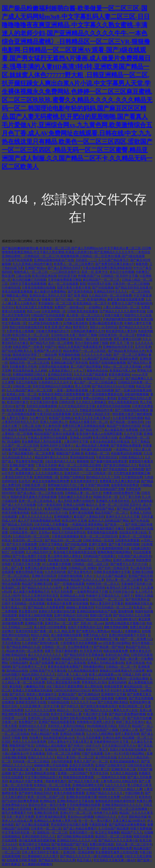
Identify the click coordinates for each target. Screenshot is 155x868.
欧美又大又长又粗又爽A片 (93, 418)
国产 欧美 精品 (77, 296)
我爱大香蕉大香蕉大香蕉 (74, 288)
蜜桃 (25, 738)
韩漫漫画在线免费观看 (78, 777)
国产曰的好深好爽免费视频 (20, 801)
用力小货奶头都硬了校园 (91, 343)
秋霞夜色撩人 (25, 473)
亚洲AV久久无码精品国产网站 (108, 521)
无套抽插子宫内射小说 (136, 584)
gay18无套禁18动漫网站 (114, 643)
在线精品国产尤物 (112, 489)
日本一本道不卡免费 (20, 817)
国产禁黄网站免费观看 (126, 446)
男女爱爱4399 (28, 611)
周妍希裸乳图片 (56, 781)
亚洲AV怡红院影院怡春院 (71, 600)
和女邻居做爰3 (16, 410)
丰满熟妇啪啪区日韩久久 (29, 375)
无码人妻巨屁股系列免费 (63, 683)
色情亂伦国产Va (89, 276)
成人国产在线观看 (41, 663)
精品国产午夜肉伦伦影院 (123, 426)
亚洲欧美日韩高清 (44, 576)
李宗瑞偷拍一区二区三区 (55, 303)
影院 (83, 284)
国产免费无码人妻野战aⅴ (93, 631)
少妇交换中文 (18, 529)
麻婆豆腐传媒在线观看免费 (126, 300)
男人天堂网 (83, 386)
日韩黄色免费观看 (127, 540)
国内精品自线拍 (17, 671)
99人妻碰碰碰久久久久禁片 (40, 856)
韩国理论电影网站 (31, 430)
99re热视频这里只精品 (102, 726)
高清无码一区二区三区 (28, 540)
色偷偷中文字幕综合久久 (103, 596)
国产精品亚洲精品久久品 (23, 647)
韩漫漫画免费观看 (34, 560)
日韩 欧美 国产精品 (71, 750)
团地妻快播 (126, 611)
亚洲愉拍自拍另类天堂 (118, 347)
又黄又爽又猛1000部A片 (129, 821)
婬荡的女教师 (129, 359)
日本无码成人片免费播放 (51, 525)
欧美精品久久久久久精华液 (31, 580)
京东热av (44, 532)
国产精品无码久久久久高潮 (131, 615)
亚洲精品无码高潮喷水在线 (63, 379)
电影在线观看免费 (115, 651)
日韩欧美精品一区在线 (98, 540)
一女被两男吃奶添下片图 (91, 592)
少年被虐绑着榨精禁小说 (112, 548)
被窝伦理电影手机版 (29, 572)
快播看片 (48, 300)
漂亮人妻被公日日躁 (127, 339)
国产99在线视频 (103, 288)
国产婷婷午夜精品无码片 (35, 793)
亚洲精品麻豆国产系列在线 (69, 363)
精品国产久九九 (132, 833)
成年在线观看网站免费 (117, 848)
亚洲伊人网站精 (124, 560)
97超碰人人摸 (129, 730)
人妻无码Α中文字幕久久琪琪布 (84, 588)
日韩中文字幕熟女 (51, 544)
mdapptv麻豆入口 (48, 359)
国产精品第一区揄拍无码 (126, 422)
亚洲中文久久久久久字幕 (123, 517)
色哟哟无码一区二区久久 (103, 584)
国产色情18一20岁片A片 (84, 746)
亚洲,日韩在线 (135, 663)
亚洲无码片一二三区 (78, 473)
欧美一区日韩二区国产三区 (46, 797)
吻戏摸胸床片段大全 (139, 604)
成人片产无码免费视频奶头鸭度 (39, 521)
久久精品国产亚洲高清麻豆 (100, 359)
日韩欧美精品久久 (131, 457)
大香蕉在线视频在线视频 (38, 288)
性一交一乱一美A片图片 (95, 821)
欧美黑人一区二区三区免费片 (74, 264)
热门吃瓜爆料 (11, 442)
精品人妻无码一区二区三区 (75, 758)
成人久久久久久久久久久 (45, 655)
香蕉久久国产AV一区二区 (91, 762)
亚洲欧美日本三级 (123, 769)
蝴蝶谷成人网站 (17, 296)
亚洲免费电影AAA (14, 805)
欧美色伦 (145, 797)
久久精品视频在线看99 (83, 671)
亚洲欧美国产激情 (22, 465)
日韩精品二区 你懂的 (83, 568)
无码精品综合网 (72, 529)
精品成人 (117, 631)
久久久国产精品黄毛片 (114, 260)
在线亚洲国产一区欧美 (28, 347)
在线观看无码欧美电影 (22, 860)
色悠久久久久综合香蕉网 (29, 742)
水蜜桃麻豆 (132, 631)
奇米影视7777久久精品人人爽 (122, 789)
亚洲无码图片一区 (81, 833)
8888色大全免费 (109, 797)
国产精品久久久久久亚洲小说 (118, 840)
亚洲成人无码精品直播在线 (106, 663)
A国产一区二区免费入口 (136, 639)
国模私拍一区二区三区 (52, 833)
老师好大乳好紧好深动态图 (57, 611)
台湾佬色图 (136, 469)
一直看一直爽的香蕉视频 (71, 390)
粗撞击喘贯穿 (113, 686)
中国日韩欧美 (134, 793)
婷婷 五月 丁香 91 (122, 343)
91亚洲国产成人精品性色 (135, 556)
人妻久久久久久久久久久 (35, 517)
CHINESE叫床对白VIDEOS (72, 690)
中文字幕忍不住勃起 (52, 619)
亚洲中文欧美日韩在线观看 (78, 718)
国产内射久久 (70, 706)
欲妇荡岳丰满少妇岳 (133, 532)
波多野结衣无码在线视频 (113, 406)
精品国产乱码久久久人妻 (87, 580)
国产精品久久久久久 (98, 710)
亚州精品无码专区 (60, 375)
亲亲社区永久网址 (117, 655)
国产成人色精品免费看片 (80, 829)
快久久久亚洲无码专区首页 (40, 596)
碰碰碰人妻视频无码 (80, 608)
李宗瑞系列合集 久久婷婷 (30, 371)
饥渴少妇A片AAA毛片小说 (49, 513)
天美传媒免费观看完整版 (65, 280)
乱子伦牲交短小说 (121, 592)
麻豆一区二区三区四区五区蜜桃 (80, 465)
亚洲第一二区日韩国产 (73, 773)
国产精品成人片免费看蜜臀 (46, 608)
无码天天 (124, 726)
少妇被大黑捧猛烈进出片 (52, 331)
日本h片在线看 (74, 319)
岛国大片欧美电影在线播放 (128, 750)
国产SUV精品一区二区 (70, 300)
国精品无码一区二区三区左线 (29, 363)
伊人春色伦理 (51, 426)
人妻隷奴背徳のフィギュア (67, 371)
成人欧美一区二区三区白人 (85, 315)
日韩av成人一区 (38, 410)
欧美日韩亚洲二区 (131, 706)
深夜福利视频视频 (136, 394)
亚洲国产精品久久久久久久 (105, 793)
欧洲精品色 (48, 801)
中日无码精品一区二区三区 (114, 608)
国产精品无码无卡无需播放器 (84, 655)
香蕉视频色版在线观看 (102, 532)
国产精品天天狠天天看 (83, 781)
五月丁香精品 (140, 442)
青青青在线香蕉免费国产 (65, 667)
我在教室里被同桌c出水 (59, 738)
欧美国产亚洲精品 (61, 418)
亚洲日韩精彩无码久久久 (38, 837)
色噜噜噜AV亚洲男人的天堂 (96, 722)
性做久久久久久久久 (41, 758)
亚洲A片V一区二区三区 (76, 813)
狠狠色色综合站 (97, 371)
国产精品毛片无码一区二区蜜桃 (51, 343)
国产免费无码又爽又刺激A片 (115, 264)
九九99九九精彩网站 (100, 734)
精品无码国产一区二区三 (112, 513)
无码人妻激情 (71, 359)
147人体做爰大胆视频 (56, 564)
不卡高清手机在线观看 (17, 260)
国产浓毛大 (17, 694)
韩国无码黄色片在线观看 (26, 379)
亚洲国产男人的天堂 (48, 351)
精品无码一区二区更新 (86, 469)
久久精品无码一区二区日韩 (31, 536)
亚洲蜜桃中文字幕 (113, 694)
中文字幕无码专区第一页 (19, 833)
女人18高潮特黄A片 (124, 619)
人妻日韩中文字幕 (76, 442)
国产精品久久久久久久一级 (78, 856)
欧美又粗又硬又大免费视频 (34, 307)
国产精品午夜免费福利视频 (127, 714)
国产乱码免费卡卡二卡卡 (29, 667)
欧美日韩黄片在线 (105, 438)
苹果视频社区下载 (106, 639)
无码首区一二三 (86, 260)
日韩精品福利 (18, 663)
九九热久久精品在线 (123, 773)
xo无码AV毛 (129, 797)
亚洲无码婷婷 (117, 683)
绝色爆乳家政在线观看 (96, 450)
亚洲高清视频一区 (46, 477)
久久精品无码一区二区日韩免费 (110, 296)
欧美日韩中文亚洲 (74, 521)
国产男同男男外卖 (137, 600)
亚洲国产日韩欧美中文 (110, 765)
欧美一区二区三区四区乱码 (99, 536)
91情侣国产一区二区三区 (107, 600)
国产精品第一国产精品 (109, 647)
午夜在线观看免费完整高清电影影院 (107, 268)
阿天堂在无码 (99, 773)
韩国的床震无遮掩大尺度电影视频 (33, 497)
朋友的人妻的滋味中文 (41, 694)
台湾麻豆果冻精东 (75, 323)
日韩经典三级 (22, 386)
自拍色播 (106, 339)
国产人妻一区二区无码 (48, 639)
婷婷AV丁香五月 (97, 750)
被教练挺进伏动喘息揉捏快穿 (115, 801)
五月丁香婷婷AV (88, 848)
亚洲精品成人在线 (72, 596)
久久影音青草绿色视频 (128, 418)
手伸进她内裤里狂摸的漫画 (121, 319)
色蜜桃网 (62, 548)
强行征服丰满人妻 (31, 698)
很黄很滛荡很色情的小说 (25, 789)
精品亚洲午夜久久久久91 (52, 457)
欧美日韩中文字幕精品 (34, 844)
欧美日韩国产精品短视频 (61, 509)
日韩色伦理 (67, 402)
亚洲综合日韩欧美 (72, 734)
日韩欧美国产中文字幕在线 (48, 671)
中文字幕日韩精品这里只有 (43, 777)
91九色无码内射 (55, 572)
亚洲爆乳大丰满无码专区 (113, 501)
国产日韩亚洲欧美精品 (113, 702)
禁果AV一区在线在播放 (132, 679)
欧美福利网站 (96, 300)
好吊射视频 (81, 604)
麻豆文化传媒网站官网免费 (51, 481)
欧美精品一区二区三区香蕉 (52, 785)
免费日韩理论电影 (102, 844)
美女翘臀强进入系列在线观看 (42, 442)
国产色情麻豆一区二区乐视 (31, 450)
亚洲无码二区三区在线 (43, 718)
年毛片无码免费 (62, 592)
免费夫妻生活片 (140, 651)
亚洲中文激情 (98, 544)
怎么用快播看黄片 (80, 647)
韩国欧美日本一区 (105, 497)
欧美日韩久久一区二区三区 (31, 335)
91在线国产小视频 (106, 730)
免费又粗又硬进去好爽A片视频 (46, 568)
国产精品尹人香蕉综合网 (133, 509)
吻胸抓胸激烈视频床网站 (114, 552)
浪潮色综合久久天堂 (32, 726)
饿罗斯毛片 (93, 319)
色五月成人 (84, 860)
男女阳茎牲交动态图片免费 (69, 825)
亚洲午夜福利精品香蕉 (51, 817)
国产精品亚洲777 (91, 430)
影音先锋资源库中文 (84, 481)
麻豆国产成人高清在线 (70, 663)
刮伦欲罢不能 (67, 276)
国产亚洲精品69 (89, 694)
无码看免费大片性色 (23, 367)
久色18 (123, 817)
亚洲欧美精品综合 (14, 655)
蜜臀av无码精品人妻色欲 (100, 398)
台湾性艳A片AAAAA (65, 450)
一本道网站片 (122, 450)
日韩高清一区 (102, 473)
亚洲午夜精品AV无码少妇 (71, 615)
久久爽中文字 (38, 418)
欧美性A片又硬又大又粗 (123, 588)
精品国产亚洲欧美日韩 (37, 584)
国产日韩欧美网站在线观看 (75, 837)
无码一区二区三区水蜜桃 (63, 754)
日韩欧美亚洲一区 (34, 485)
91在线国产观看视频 (100, 698)
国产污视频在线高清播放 (132, 410)
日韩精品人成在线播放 (51, 746)
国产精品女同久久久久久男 (57, 860)
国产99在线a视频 (76, 544)
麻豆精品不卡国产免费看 (27, 781)
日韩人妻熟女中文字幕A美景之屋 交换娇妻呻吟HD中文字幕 (89, 742)
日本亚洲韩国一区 (54, 311)
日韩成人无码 (131, 675)
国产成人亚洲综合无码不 (64, 268)
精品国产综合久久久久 (77, 659)
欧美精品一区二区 (97, 454)
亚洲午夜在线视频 (81, 513)
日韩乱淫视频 (31, 398)
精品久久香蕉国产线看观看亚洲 (80, 347)
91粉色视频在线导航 (55, 469)
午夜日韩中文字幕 (95, 714)
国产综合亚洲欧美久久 (17, 351)
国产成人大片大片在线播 (19, 505)
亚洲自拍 (51, 750)
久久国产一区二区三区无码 (20, 446)
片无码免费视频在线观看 (83, 805)
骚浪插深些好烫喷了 (26, 355)
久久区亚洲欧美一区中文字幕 (39, 706)
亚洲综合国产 (67, 694)
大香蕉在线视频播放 (65, 536)
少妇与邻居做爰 (61, 762)
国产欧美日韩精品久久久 (120, 465)
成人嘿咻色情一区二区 (134, 438)
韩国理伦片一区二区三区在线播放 (125, 809)
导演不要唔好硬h (67, 651)
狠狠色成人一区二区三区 (31, 272)
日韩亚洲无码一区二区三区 (117, 335)
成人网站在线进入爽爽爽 (92, 446)
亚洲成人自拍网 (81, 438)
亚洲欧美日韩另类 (46, 813)
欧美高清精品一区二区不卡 (92, 303)
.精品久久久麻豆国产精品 (98, 509)
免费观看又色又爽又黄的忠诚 (119, 481)
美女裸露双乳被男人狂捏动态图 (117, 852)
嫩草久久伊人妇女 (126, 710)
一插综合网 (49, 355)
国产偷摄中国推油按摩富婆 (109, 461)
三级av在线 (23, 276)
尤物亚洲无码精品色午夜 (96, 410)
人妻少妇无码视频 (101, 390)
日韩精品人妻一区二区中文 (83, 493)
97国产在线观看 (92, 754)
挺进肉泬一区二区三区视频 (114, 837)
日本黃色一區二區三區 (46, 829)
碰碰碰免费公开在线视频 (51, 765)
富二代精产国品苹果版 (86, 367)
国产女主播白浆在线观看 (32, 825)
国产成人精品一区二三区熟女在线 (40, 493)
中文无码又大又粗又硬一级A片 (114, 860)
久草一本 (42, 769)
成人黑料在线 (93, 686)
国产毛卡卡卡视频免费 (22, 544)
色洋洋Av (8, 307)
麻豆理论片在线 (45, 809)
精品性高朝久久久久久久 (38, 675)
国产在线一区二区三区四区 (53, 679)
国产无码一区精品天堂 (114, 568)
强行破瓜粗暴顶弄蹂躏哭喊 (37, 840)
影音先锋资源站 (119, 375)
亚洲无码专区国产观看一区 (34, 631)
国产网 (20, 406)
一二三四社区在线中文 (65, 272)
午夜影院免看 (98, 825)
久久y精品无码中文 (39, 552)
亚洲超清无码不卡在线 (31, 702)
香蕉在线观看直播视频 (17, 292)
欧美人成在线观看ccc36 (105, 675)
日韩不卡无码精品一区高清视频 (24, 604)
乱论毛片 (25, 481)
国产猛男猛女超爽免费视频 (127, 825)
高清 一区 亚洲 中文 (95, 272)
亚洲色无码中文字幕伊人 (57, 446)
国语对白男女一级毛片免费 (47, 805)
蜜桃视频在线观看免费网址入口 (77, 489)
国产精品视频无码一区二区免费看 (31, 454)
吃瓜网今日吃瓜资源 (23, 319)
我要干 (49, 651)
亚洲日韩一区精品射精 (78, 852)
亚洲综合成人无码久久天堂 (48, 296)
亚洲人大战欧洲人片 (54, 422)
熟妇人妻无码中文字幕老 (106, 604)
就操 (51, 489)
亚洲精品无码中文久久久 (110, 292)
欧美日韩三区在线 (37, 714)
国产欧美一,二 (114, 525)
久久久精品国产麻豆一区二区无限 (29, 390)
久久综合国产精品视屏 (114, 829)
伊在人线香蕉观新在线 (123, 402)
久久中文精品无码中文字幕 (77, 406)
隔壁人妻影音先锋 (127, 734)
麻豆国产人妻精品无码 (89, 517)
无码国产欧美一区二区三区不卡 (78, 809)
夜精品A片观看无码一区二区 (89, 422)
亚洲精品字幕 (34, 623)
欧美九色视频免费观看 (69, 793)
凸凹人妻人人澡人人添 (72, 675)
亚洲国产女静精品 (72, 477)
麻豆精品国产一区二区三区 (102, 280)
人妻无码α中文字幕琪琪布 (19, 619)
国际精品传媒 (138, 817)
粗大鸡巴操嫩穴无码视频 (29, 280)
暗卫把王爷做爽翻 (107, 833)
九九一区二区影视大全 (25, 300)
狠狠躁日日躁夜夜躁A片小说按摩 (122, 671)
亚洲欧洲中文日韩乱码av (59, 848)
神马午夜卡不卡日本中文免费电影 (115, 690)
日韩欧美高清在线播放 (83, 311)
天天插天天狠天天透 (26, 564)
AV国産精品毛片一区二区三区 (103, 379)
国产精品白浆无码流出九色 (126, 351)
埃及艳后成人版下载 (21, 769)
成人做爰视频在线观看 (66, 635)
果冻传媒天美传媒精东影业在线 (75, 552)
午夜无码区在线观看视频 (54, 414)
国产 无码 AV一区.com (88, 623)
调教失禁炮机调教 (116, 627)
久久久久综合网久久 (49, 473)
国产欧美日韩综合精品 (31, 489)
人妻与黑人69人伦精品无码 (119, 781)
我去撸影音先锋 (58, 560)
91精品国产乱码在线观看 (48, 315)
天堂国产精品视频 (97, 485)
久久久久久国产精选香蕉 (90, 375)
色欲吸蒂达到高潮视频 (126, 454)
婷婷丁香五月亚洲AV (130, 722)
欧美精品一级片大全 (84, 339)
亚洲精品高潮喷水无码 (88, 785)
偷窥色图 (142, 264)
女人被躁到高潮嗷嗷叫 (37, 864)
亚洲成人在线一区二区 (22, 394)
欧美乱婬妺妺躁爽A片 (125, 762)
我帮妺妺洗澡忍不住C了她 (66, 485)
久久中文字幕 (133, 434)
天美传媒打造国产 (106, 659)
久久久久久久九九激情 (40, 710)
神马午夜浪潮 (11, 560)
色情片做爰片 (114, 315)
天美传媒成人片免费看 (59, 789)
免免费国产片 (28, 722)
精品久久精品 (40, 635)
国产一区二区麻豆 (82, 548)
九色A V (89, 576)
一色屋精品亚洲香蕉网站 (86, 525)
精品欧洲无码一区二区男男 (25, 651)
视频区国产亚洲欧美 (70, 454)
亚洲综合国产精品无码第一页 (65, 698)
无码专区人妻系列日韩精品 (67, 726)
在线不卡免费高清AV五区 (85, 627)
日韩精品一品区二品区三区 (90, 564)
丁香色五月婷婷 (49, 659)
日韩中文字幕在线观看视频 (28, 284)
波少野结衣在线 (106, 758)
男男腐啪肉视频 (69, 355)
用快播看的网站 (94, 667)
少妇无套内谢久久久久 (60, 461)
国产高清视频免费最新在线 (104, 394)
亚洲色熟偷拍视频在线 (45, 529)
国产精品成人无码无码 (17, 525)
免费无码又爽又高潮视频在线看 (83, 426)
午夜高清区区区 (106, 457)
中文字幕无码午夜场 (44, 402)
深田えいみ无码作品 (103, 327)
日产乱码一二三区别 (78, 639)
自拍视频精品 (60, 580)
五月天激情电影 (142, 501)
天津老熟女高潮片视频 (37, 600)
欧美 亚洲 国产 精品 (58, 327)
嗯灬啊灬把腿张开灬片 (25, 469)
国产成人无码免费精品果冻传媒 (34, 773)
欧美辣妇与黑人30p (123, 371)
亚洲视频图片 (63, 517)
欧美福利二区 (11, 588)
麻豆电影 (15, 686)
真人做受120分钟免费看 (50, 627)
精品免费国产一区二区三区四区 (85, 351)
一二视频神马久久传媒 (110, 777)
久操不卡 (127, 596)
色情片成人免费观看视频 (67, 769)
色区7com (33, 311)
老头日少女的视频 (122, 272)
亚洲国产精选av (35, 268)
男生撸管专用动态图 (29, 461)
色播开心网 (144, 801)
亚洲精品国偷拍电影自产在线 (54, 260)
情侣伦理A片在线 (99, 284)
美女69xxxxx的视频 (80, 817)
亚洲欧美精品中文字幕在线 (75, 801)
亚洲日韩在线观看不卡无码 (128, 635)
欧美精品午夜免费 (59, 604)
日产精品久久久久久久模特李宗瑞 (122, 311)
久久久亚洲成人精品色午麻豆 (32, 264)
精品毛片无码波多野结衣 (69, 532)
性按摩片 (35, 738)
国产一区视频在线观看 (69, 584)
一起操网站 (94, 307)
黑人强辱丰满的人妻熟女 (64, 556)
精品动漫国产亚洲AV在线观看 (54, 434)
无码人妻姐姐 (28, 339)
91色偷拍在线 (11, 288)
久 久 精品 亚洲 (64, 631)
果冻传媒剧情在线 (82, 457)
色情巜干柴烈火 (38, 730)
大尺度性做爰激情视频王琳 (132, 473)
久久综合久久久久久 (64, 410)
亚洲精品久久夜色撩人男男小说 (55, 821)
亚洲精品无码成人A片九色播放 (94, 679)
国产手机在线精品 (115, 469)
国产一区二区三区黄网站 (130, 355)
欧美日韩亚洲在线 (44, 276)
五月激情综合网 (132, 477)
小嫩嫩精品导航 (34, 686)
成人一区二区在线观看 (63, 284)
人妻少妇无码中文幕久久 (26, 750)
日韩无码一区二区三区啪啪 (131, 284)
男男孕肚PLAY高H (94, 683)
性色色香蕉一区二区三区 (61, 430)
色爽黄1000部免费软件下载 (121, 493)
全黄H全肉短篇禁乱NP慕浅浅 (110, 442)
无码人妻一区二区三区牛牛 (134, 844)
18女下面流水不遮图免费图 (64, 686)
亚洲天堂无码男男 (81, 765)
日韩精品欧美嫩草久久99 (87, 331)
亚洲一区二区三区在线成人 (37, 501)
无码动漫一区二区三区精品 (31, 762)
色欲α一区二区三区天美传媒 (122, 367)
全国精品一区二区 (54, 647)
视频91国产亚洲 (101, 615)
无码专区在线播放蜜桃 (41, 406)
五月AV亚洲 (143, 347)
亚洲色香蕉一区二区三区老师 (61, 398)
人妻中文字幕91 (17, 418)
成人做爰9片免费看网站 (50, 292)
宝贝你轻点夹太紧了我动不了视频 (74, 335)
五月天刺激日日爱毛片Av (119, 746)
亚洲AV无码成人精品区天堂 (92, 414)
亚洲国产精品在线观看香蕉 (57, 722)
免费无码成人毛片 (95, 635)
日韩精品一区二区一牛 (121, 667)
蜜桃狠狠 (83, 461)
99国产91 (51, 347)
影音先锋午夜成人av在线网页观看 (99, 434)
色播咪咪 (121, 698)
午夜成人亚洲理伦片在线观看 (48, 438)
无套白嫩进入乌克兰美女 (75, 497)
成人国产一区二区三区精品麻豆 (95, 382)
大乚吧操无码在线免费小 (45, 323)
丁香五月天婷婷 (46, 465)
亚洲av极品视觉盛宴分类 (106, 323)
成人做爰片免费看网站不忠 (31, 592)
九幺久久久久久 (115, 785)
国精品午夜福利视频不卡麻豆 (104, 529)
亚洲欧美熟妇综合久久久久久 (122, 805)
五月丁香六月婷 (130, 497)
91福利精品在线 (58, 702)
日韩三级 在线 (31, 426)
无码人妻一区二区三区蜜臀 (124, 580)
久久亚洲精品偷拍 (25, 659)
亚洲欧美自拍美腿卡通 (81, 797)
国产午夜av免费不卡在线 (29, 556)
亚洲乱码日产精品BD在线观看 (88, 619)
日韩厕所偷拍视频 (70, 576)
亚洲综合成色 (112, 738)
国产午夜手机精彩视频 (124, 544)
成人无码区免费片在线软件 (76, 501)
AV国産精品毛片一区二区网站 (91, 560)
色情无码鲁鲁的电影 (16, 513)
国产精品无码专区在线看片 (133, 288)
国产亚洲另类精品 (80, 292)
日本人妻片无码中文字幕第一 (41, 852)
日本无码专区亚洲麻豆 (54, 339)
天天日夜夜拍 (11, 643)
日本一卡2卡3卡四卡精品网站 (125, 754)
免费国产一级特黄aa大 (69, 307)
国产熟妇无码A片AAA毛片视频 (113, 386)
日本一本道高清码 (49, 505)
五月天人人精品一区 (112, 718)
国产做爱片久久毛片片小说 (129, 564)
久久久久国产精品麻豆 (111, 576)
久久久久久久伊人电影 (96, 355)
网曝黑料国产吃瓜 (22, 746)
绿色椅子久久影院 (106, 813)
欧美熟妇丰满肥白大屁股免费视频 (61, 394)
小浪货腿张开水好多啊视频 (78, 643)
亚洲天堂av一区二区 (58, 623)
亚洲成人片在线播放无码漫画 (32, 690)
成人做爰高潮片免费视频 (121, 430)
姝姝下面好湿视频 (51, 319)
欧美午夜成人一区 (14, 608)
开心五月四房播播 (88, 738)
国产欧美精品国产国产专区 (70, 844)
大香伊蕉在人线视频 (20, 331)
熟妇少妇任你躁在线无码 (26, 327)
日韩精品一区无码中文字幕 (119, 276)
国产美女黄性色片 (80, 572)
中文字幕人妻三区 (97, 769)
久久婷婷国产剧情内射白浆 (40, 643)
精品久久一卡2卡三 (70, 710)
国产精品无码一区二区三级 (63, 540)
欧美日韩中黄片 (18, 402)
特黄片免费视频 (141, 829)
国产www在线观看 (88, 789)
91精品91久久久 (106, 817)
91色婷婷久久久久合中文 (55, 382)
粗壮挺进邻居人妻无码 (121, 331)
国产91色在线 (140, 521)
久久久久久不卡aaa (83, 702)
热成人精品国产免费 (45, 734)
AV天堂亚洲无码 (90, 651)
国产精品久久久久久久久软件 (41, 588)
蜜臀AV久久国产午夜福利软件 (132, 303)
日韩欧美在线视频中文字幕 (112, 572)
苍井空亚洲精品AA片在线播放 (53, 386)
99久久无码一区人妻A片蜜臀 (21, 848)
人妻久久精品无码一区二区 (121, 307)
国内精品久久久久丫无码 (103, 477)
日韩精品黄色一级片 (23, 532)
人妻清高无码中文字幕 (17, 477)
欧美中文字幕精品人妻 (66, 714)
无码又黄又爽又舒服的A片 (36, 548)
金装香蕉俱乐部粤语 (125, 485)
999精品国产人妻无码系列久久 (71, 730)
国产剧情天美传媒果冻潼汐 (99, 706)
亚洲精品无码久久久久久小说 (77, 840)
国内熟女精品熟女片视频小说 (125, 623)
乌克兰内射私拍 (26, 382)
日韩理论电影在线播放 (54, 367)
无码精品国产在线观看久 (99, 556)
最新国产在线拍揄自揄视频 (107, 363)
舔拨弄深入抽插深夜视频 (35, 615)
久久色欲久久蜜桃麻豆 (91, 402)
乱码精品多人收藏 (110, 856)
